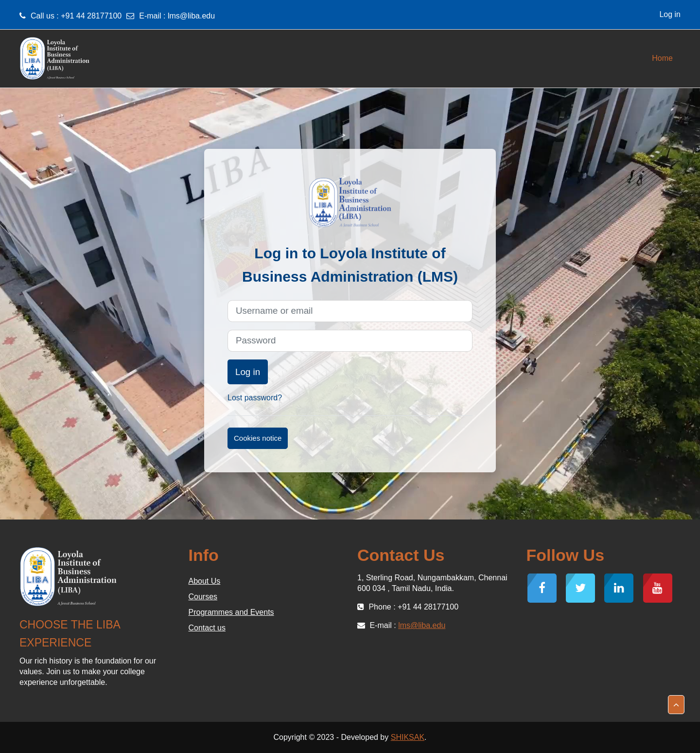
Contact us (207, 628)
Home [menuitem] (662, 58)
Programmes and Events (231, 612)
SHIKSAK (408, 737)
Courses (203, 597)
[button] (676, 705)
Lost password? (255, 398)
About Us (205, 581)
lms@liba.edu (191, 16)
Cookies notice (258, 438)
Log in (670, 14)
